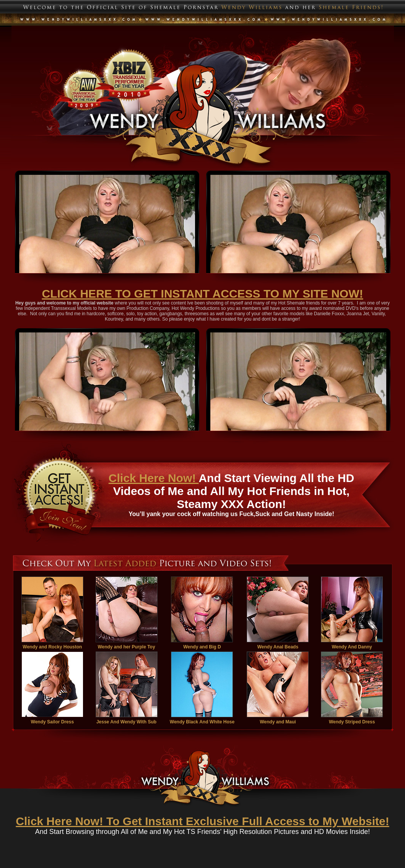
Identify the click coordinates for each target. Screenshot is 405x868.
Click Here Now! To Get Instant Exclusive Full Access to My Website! (202, 821)
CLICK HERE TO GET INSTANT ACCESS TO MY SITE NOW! (202, 294)
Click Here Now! (154, 478)
